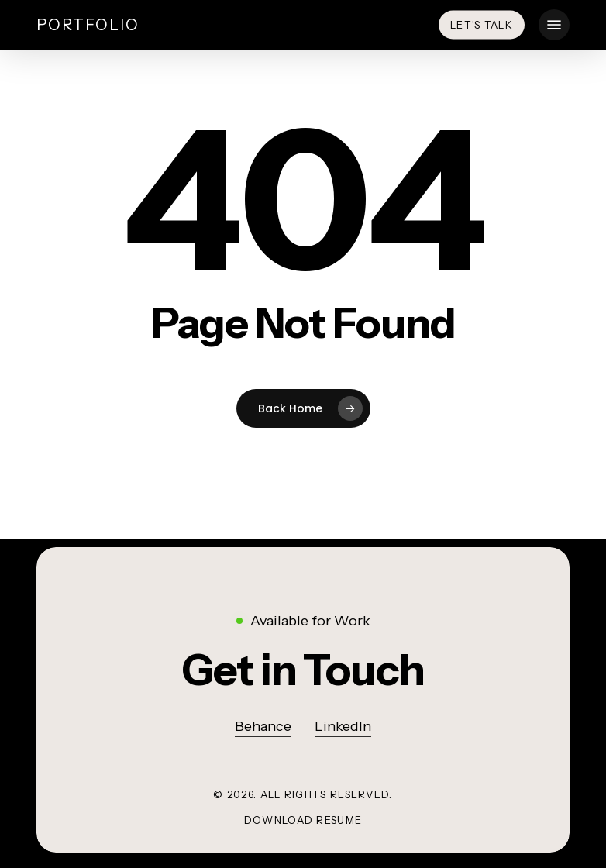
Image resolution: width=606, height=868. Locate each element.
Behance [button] (263, 726)
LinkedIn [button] (343, 726)
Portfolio (88, 25)
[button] (554, 25)
